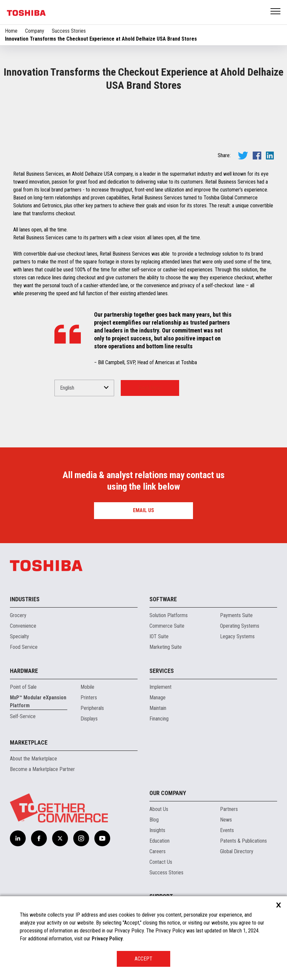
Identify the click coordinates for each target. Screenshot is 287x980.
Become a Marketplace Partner (42, 769)
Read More (150, 388)
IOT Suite (159, 636)
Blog (154, 820)
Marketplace (29, 742)
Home (11, 31)
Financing (159, 719)
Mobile (87, 687)
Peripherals (92, 708)
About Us (159, 809)
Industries (25, 599)
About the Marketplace (33, 759)
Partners (229, 809)
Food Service (24, 647)
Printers (89, 698)
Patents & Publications (243, 841)
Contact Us (161, 862)
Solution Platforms (169, 615)
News (226, 820)
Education (159, 841)
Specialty (19, 636)
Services (162, 671)
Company (35, 31)
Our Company (168, 793)
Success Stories (69, 31)
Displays (89, 719)
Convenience (23, 626)
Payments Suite (236, 615)
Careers (158, 851)
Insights (157, 830)
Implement (160, 687)
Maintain (158, 708)
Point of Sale (23, 687)
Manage (158, 698)
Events (227, 830)
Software (163, 599)
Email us (143, 510)
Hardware (24, 671)
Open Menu (276, 12)
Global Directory (237, 851)
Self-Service (23, 716)
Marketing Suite (166, 647)
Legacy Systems (237, 636)
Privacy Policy (107, 939)
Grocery (18, 615)
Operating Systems (240, 626)
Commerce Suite (167, 626)
